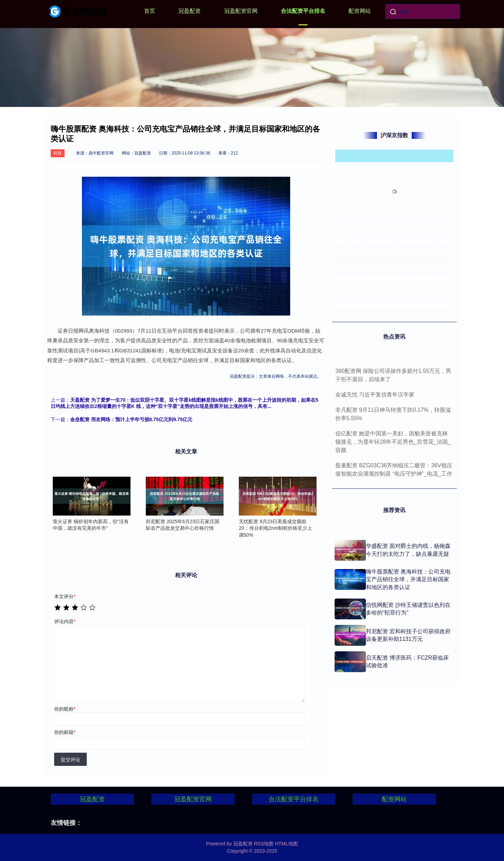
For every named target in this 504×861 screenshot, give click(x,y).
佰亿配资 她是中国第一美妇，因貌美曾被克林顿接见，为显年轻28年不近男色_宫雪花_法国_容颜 (393, 442)
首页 (150, 11)
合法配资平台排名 (303, 11)
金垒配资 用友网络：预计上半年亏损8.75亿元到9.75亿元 (131, 419)
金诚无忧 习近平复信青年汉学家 (375, 395)
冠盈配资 (190, 11)
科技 (58, 153)
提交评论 (70, 760)
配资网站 (360, 11)
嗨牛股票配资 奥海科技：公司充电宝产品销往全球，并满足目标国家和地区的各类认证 (408, 579)
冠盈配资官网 (241, 11)
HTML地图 (286, 844)
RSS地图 (264, 844)
